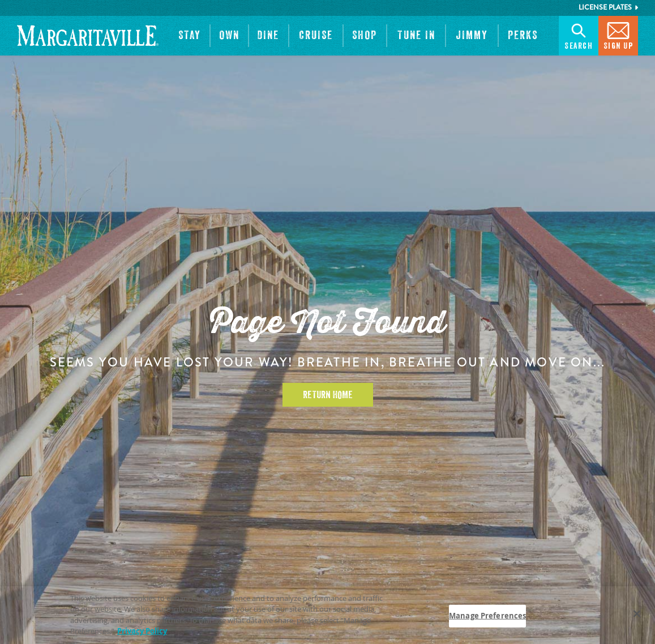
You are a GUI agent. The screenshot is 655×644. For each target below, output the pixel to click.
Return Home (328, 395)
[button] (190, 36)
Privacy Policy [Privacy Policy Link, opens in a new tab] (142, 632)
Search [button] (579, 35)
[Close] (637, 614)
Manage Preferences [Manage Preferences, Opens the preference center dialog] (487, 616)
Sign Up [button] (618, 35)
